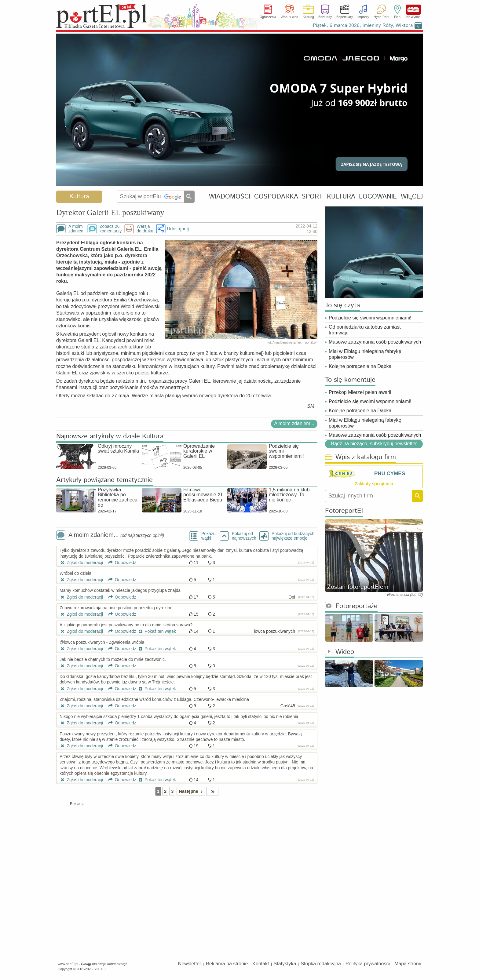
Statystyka (285, 964)
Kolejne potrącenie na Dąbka (360, 366)
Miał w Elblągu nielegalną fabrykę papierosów (365, 354)
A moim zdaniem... (294, 423)
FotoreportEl (344, 511)
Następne (192, 791)
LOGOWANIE (378, 197)
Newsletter (190, 964)
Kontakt (261, 964)
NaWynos (413, 10)
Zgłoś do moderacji (81, 563)
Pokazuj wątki (209, 536)
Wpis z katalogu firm (360, 457)
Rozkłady (325, 17)
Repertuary (345, 17)
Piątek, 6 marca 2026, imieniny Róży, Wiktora (363, 26)
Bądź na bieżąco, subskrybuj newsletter (374, 444)
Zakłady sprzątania (374, 484)
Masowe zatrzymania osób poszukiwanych (375, 342)
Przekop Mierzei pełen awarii (360, 392)
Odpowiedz (120, 563)
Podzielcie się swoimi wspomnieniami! (370, 318)
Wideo (340, 652)
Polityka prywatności (368, 964)
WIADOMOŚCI (230, 197)
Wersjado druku (145, 229)
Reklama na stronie (227, 964)
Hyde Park (381, 17)
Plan (397, 17)
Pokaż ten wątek (157, 631)
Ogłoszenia (268, 17)
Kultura (79, 197)
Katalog (308, 17)
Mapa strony (408, 964)
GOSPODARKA (276, 197)
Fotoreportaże (351, 606)
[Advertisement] (187, 851)
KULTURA (341, 197)
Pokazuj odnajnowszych (244, 536)
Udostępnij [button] (178, 229)
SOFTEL (100, 969)
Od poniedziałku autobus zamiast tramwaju (365, 330)
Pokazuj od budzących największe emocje (293, 536)
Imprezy (363, 17)
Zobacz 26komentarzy (111, 229)
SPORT (312, 197)
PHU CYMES (390, 474)
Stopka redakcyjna (321, 964)
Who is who (289, 17)
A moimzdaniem (77, 229)
